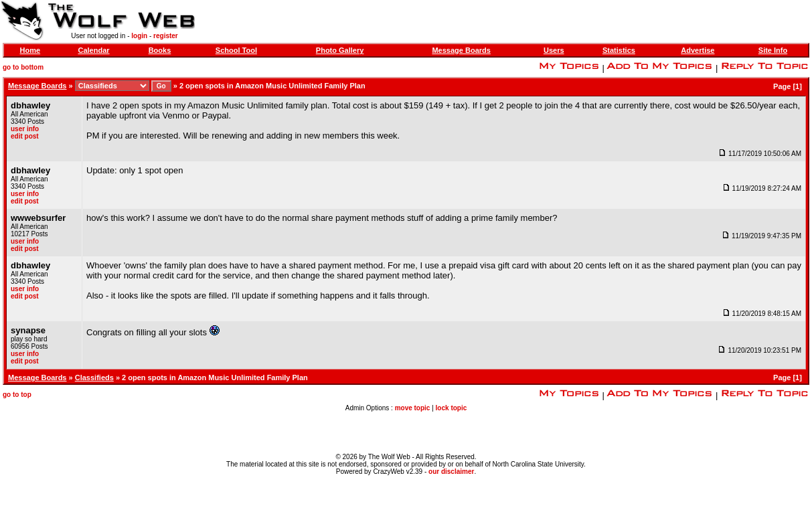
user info (25, 129)
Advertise (698, 50)
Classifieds (94, 377)
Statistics (619, 50)
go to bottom (23, 67)
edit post (25, 136)
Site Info (773, 50)
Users (554, 50)
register (166, 36)
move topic (413, 408)
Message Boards (461, 50)
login (139, 36)
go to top (17, 395)
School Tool (236, 50)
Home (30, 50)
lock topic (452, 408)
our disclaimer (451, 472)
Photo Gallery (340, 50)
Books (160, 50)
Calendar (93, 50)
